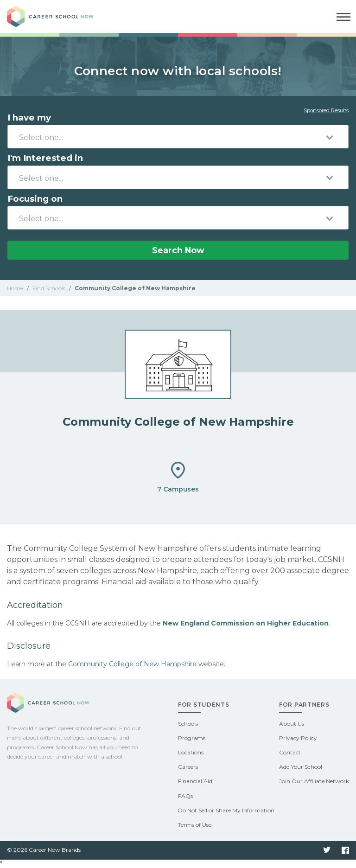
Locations (191, 752)
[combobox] (178, 137)
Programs (192, 738)
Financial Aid (195, 781)
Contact (290, 752)
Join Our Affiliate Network (314, 781)
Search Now (178, 250)
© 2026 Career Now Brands (44, 850)
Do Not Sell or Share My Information (226, 810)
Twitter (327, 850)
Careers (188, 767)
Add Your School (301, 767)
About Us (292, 724)
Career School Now (58, 16)
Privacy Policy (298, 738)
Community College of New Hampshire (132, 664)
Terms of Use (195, 825)
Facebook (345, 850)
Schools (188, 724)
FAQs (185, 796)
